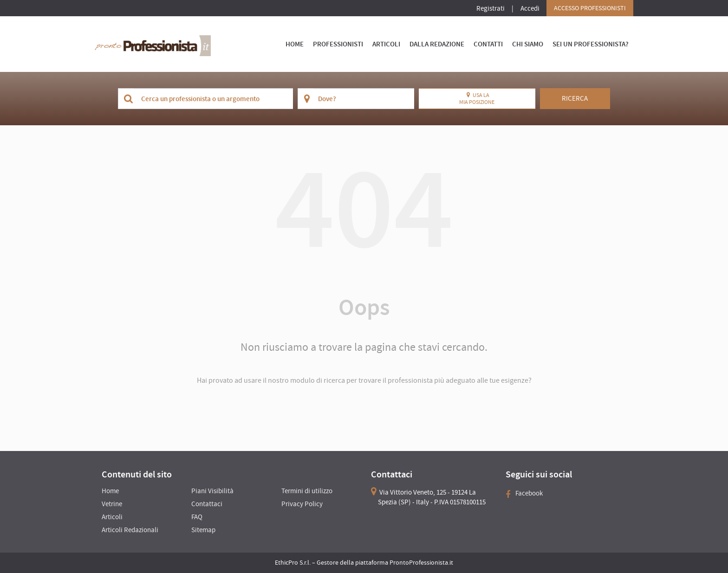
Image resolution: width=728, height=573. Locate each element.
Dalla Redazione (437, 44)
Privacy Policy (302, 504)
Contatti (488, 44)
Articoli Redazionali (130, 530)
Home (295, 44)
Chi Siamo (528, 44)
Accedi (530, 8)
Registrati (491, 8)
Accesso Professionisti (590, 8)
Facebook (524, 493)
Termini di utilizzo (307, 491)
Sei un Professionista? (591, 44)
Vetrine (112, 504)
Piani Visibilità (212, 491)
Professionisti (338, 44)
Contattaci (207, 504)
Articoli (386, 44)
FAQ (197, 517)
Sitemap (203, 530)
